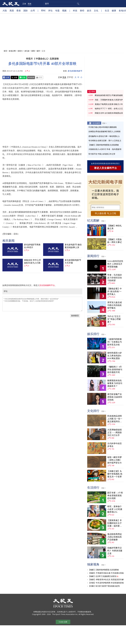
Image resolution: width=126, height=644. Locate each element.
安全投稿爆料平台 (47, 285)
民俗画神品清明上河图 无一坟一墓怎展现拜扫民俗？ (115, 419)
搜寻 (78, 4)
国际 (26, 10)
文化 (96, 10)
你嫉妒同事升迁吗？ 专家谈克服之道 (115, 551)
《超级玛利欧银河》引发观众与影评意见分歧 (115, 342)
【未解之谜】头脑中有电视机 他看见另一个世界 (115, 474)
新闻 (33, 51)
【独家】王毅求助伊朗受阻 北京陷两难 (104, 145)
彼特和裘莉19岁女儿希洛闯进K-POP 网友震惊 (115, 356)
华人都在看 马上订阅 (105, 213)
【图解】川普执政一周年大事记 (115, 241)
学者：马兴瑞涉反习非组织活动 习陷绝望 (115, 278)
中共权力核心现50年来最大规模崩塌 (102, 127)
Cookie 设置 (63, 622)
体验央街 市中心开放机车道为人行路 (32, 261)
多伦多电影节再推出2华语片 (32, 246)
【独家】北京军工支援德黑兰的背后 (102, 576)
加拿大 (20, 51)
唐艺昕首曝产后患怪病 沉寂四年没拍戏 (115, 397)
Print (39, 77)
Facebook (6, 77)
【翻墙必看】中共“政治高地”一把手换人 (115, 291)
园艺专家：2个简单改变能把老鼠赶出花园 (115, 496)
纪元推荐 (96, 123)
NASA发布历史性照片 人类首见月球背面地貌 (115, 264)
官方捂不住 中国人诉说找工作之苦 (102, 154)
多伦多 (27, 51)
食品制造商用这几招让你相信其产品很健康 (115, 537)
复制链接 (31, 77)
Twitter (15, 77)
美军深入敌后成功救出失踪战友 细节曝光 (115, 305)
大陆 (5, 10)
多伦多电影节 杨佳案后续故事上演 (73, 246)
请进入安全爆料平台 (105, 168)
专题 (57, 10)
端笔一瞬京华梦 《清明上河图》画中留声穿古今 (115, 460)
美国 (12, 10)
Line (23, 77)
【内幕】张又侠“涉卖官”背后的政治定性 (104, 586)
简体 (30, 4)
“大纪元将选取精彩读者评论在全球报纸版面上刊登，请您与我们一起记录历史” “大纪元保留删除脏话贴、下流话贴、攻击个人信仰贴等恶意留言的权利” (42, 304)
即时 (43, 10)
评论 (50, 10)
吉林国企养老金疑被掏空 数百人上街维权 (104, 132)
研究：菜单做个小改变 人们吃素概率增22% (115, 509)
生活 (107, 10)
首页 (5, 51)
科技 (75, 10)
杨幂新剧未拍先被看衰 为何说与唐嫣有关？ (115, 383)
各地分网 (12, 51)
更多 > (105, 123)
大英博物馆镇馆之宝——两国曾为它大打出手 (115, 433)
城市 (38, 51)
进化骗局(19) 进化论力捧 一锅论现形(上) (104, 136)
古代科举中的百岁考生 (115, 445)
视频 (64, 10)
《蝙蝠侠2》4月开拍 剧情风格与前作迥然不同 (115, 370)
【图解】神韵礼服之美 (115, 227)
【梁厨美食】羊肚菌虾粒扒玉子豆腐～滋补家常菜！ (115, 523)
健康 (114, 10)
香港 (19, 10)
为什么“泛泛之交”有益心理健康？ (114, 319)
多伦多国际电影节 (75, 71)
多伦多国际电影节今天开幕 (73, 261)
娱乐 (89, 10)
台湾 (33, 10)
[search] (62, 4)
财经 (82, 10)
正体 (24, 4)
